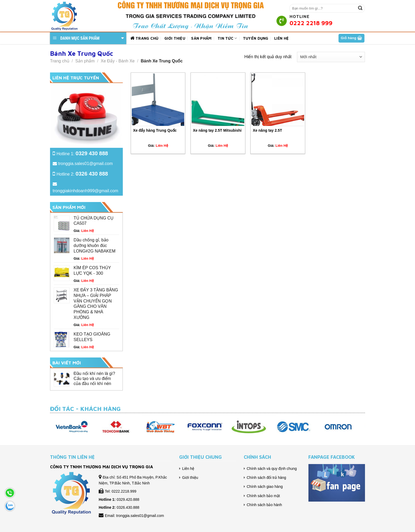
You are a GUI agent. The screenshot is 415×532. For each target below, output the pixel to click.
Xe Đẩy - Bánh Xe (118, 61)
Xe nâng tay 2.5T (267, 130)
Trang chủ (144, 38)
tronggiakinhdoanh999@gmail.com (85, 191)
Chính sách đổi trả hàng (266, 478)
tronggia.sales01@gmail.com (85, 164)
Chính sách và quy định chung (272, 469)
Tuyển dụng (256, 38)
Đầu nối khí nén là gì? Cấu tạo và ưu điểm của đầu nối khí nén (94, 379)
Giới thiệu (175, 38)
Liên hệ (281, 38)
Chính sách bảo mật (263, 496)
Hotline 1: (82, 154)
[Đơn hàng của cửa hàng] (331, 57)
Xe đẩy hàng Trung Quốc (155, 130)
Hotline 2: (82, 174)
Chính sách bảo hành (264, 505)
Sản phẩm (201, 38)
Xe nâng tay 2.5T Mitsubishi (217, 130)
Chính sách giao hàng (265, 487)
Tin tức (227, 38)
